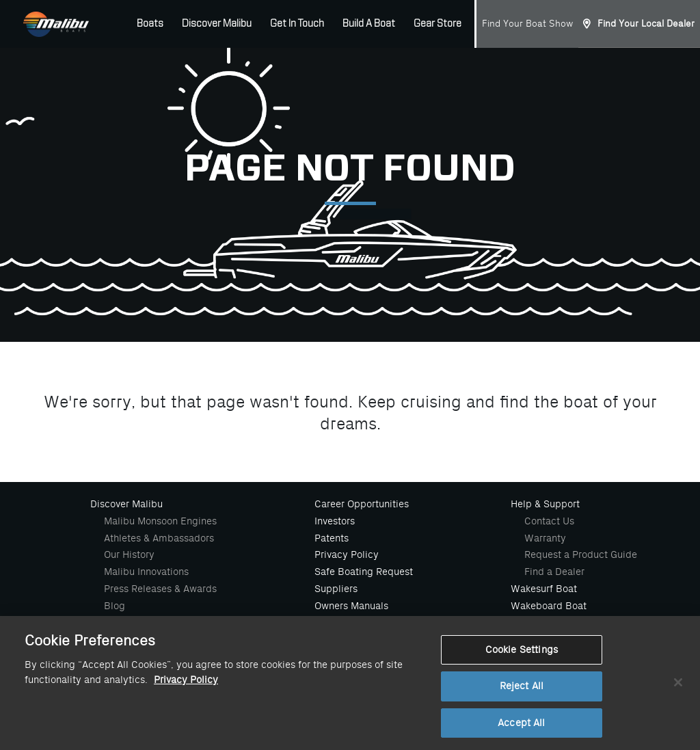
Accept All (521, 728)
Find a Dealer (554, 572)
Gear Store (437, 24)
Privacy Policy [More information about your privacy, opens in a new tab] (186, 685)
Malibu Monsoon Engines (160, 521)
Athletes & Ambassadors (159, 538)
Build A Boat (369, 24)
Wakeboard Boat (549, 606)
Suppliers (336, 589)
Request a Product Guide (581, 554)
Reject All (522, 691)
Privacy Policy (347, 554)
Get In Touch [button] (297, 24)
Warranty (545, 538)
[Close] (678, 687)
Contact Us (549, 521)
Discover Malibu (126, 504)
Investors (335, 521)
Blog (115, 606)
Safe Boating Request (364, 572)
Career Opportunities (362, 504)
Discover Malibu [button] (217, 24)
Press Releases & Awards (160, 589)
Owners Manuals (351, 606)
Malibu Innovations (146, 572)
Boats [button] (150, 24)
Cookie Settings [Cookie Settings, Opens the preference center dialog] (522, 655)
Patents (332, 538)
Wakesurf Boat (544, 589)
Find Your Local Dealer (646, 24)
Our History (129, 554)
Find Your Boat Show (527, 24)
